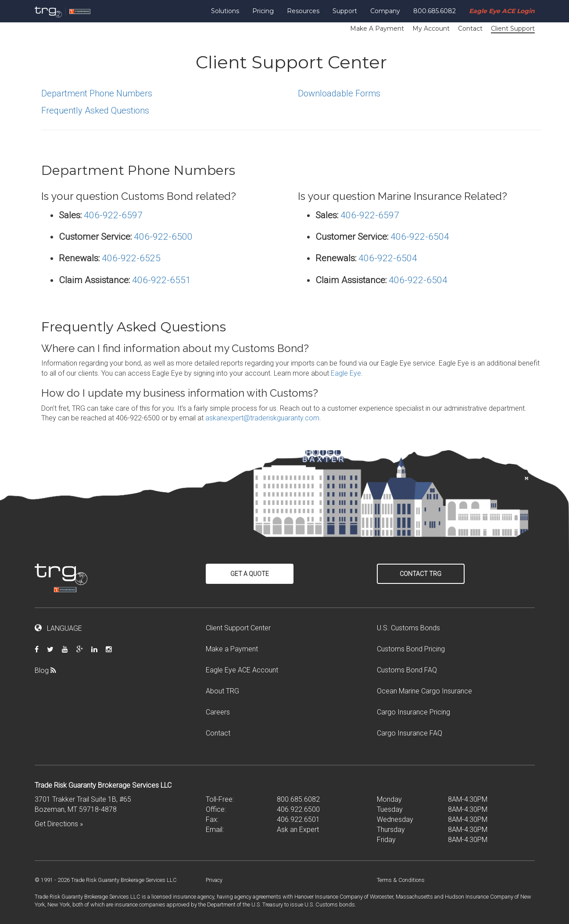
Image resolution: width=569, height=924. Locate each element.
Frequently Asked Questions (95, 110)
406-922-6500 (163, 237)
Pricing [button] (263, 11)
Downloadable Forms (339, 93)
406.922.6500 (298, 809)
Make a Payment (232, 649)
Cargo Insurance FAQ (410, 733)
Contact (470, 28)
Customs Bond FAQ (407, 670)
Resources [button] (303, 11)
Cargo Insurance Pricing (413, 712)
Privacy (214, 880)
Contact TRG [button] (420, 574)
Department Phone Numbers (97, 93)
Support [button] (345, 11)
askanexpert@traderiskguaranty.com (262, 418)
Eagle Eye (346, 373)
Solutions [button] (225, 11)
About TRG (222, 691)
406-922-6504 (420, 237)
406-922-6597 (113, 215)
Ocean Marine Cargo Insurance (424, 691)
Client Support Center (238, 628)
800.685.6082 (435, 11)
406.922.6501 (298, 819)
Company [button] (385, 11)
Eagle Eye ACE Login (502, 11)
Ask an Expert (298, 830)
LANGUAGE (58, 628)
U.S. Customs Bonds (408, 628)
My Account (431, 28)
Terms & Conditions (401, 880)
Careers (218, 712)
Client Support (513, 28)
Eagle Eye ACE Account (242, 670)
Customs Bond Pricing (411, 649)
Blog (49, 670)
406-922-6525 (131, 258)
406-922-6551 (161, 280)
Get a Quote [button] (250, 574)
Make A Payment (377, 28)
